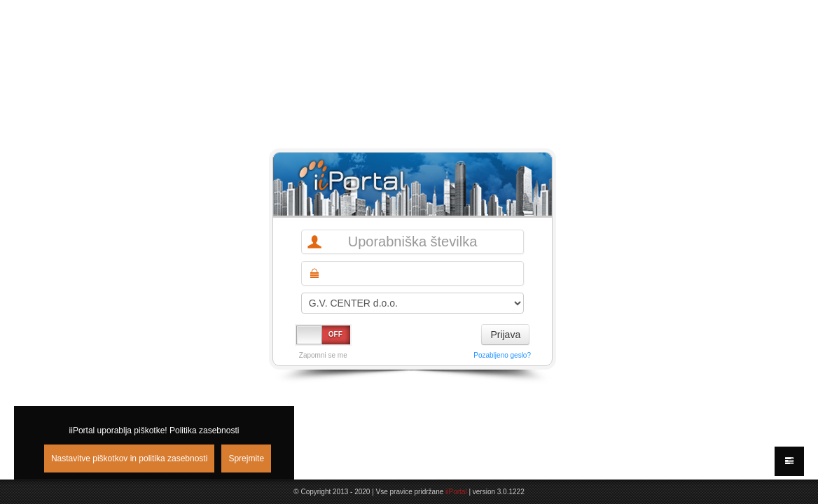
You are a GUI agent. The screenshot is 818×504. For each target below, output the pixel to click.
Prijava (505, 335)
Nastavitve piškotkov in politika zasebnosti (129, 458)
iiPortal (456, 492)
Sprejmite (246, 458)
